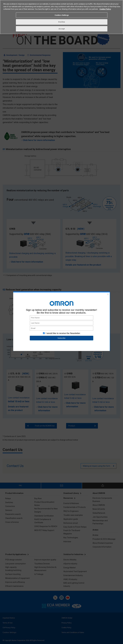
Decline (62, 22)
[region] (61, 17)
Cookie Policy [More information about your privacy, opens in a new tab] (105, 9)
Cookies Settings (62, 15)
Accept (62, 29)
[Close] (120, 6)
